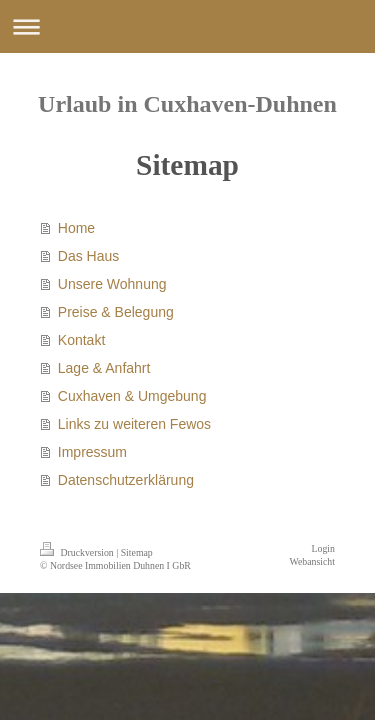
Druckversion (78, 552)
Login (323, 548)
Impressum (92, 452)
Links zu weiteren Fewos (134, 424)
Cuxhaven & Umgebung (132, 396)
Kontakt (81, 340)
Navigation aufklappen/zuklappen (187, 26)
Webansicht (312, 561)
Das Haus (88, 256)
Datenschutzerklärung (126, 480)
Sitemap (137, 552)
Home (76, 228)
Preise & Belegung (116, 312)
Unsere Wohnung (112, 284)
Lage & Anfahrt (104, 368)
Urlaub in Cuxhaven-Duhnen (187, 104)
